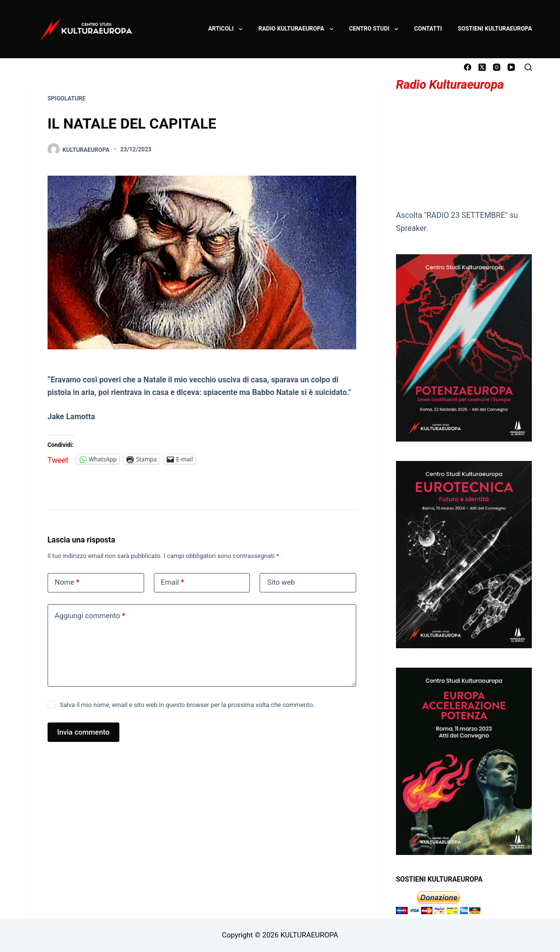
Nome (67, 583)
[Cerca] (528, 67)
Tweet (58, 459)
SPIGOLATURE (66, 98)
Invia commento (83, 732)
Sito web (281, 582)
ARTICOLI (226, 29)
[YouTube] (511, 67)
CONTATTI (428, 29)
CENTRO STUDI (374, 29)
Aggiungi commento (90, 616)
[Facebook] (468, 67)
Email (173, 583)
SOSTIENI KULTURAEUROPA (495, 29)
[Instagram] (497, 67)
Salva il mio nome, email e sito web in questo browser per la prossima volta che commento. (187, 705)
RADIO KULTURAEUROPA (296, 29)
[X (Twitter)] (482, 67)
